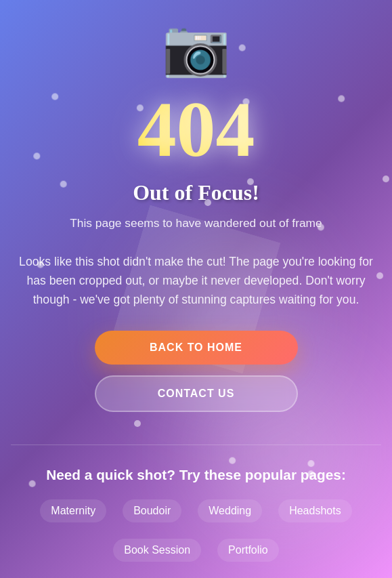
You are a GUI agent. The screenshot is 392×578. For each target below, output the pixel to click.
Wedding (230, 511)
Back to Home (196, 347)
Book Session (157, 550)
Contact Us (196, 393)
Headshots (315, 511)
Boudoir (152, 511)
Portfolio (248, 550)
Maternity (73, 511)
